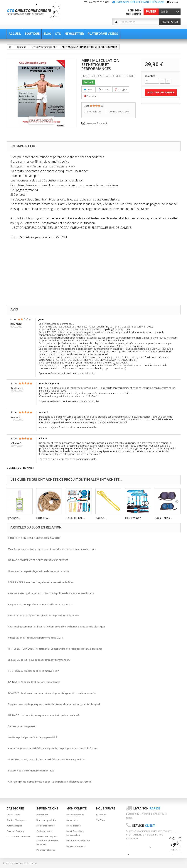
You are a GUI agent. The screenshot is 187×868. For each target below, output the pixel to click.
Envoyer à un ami (97, 123)
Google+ (121, 89)
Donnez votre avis (119, 111)
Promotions (42, 815)
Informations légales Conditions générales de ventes (47, 840)
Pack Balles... (163, 518)
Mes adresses (74, 826)
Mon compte (134, 14)
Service (144, 826)
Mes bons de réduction (78, 840)
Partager (104, 89)
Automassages (14, 826)
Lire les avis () (92, 111)
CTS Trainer (133, 518)
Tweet (89, 89)
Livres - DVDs (13, 815)
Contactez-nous (44, 831)
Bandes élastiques (16, 820)
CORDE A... (43, 518)
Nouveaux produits (46, 820)
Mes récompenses (76, 846)
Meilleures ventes (46, 826)
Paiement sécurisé (46, 850)
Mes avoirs (72, 820)
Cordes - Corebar (15, 831)
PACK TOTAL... (75, 518)
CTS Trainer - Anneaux (18, 837)
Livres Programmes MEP (44, 47)
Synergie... (14, 518)
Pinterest (90, 96)
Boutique (21, 47)
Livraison (147, 808)
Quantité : (151, 76)
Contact (174, 2)
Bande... (101, 518)
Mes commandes (75, 815)
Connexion (135, 11)
